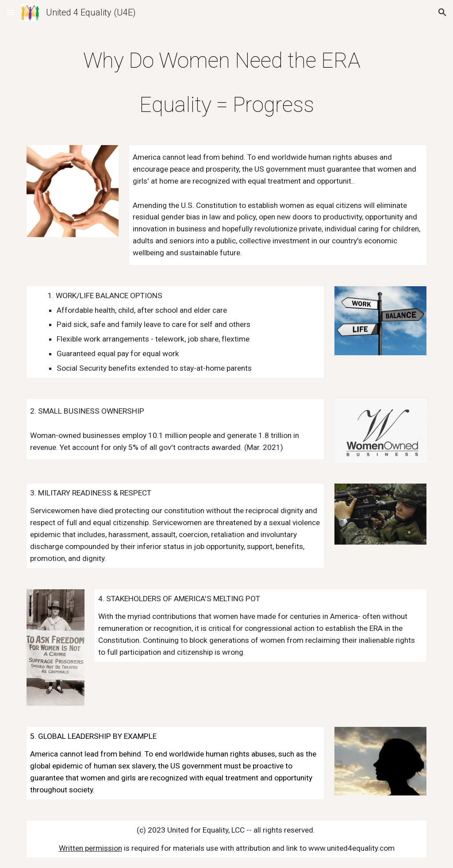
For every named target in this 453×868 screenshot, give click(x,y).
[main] (227, 81)
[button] (11, 12)
